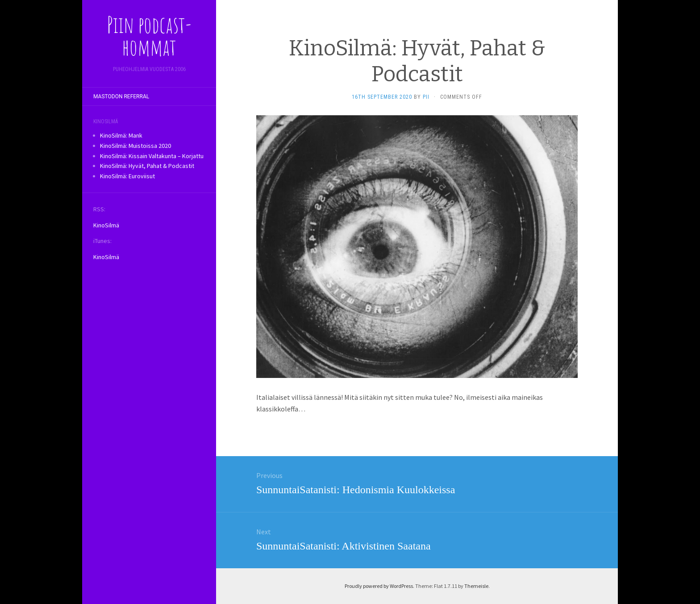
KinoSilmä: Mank (121, 135)
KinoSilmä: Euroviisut (127, 176)
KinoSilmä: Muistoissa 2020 (135, 146)
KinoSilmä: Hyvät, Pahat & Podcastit (147, 166)
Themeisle (476, 586)
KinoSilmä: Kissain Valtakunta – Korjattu (152, 156)
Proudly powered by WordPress (379, 586)
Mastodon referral (121, 96)
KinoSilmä (106, 225)
